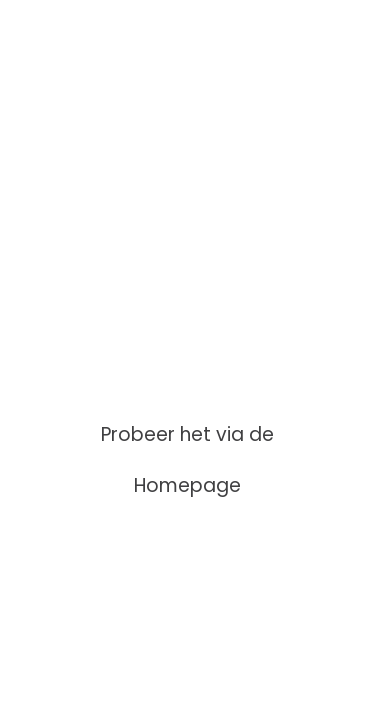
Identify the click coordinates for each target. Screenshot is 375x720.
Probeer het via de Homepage (187, 460)
